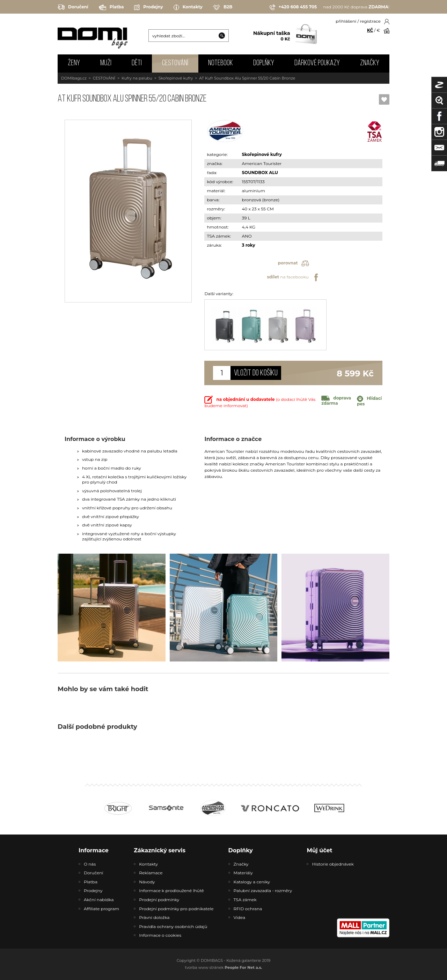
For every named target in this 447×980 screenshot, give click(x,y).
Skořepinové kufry (176, 78)
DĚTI (137, 63)
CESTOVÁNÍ (175, 63)
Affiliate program (101, 909)
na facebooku (293, 277)
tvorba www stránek (224, 967)
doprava (336, 401)
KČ (370, 30)
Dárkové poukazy (317, 63)
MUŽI (106, 63)
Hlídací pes (369, 401)
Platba (111, 7)
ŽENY (74, 63)
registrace (370, 21)
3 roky (248, 245)
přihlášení (346, 21)
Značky (370, 63)
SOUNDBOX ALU (260, 173)
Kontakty (188, 7)
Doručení (73, 7)
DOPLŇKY (264, 63)
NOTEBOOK (221, 63)
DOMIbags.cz (74, 78)
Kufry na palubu (137, 78)
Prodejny (148, 7)
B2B (223, 7)
